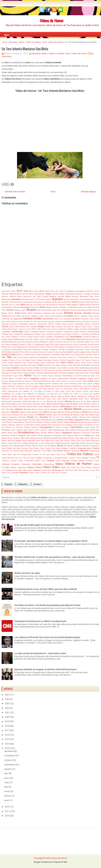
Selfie (15, 443)
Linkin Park (70, 391)
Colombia (83, 329)
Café (64, 316)
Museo (61, 409)
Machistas (6, 396)
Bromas (69, 313)
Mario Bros (51, 399)
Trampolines (47, 458)
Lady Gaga (42, 389)
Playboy (81, 422)
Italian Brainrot (44, 381)
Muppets (54, 409)
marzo (7, 791)
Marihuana (41, 399)
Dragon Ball (49, 344)
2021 (57, 291)
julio (6, 773)
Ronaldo (66, 438)
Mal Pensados (30, 396)
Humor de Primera (40, 376)
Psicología (65, 427)
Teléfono (67, 451)
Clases (15, 329)
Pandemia (68, 415)
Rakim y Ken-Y (34, 430)
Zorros (58, 473)
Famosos (34, 357)
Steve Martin (34, 448)
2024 (7, 699)
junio (7, 778)
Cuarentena (86, 334)
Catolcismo (59, 322)
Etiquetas (23, 484)
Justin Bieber (45, 386)
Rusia (24, 441)
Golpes (15, 368)
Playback (73, 422)
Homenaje (78, 373)
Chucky (83, 327)
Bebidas (50, 307)
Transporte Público (60, 458)
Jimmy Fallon (81, 381)
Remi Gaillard (32, 436)
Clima (28, 329)
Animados (6, 299)
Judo (84, 384)
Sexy (77, 443)
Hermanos (67, 370)
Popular (8, 484)
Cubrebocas (15, 337)
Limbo (62, 391)
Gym (3, 370)
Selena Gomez (7, 443)
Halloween (10, 370)
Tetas (9, 455)
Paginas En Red (60, 862)
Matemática (18, 401)
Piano (4, 422)
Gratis (59, 368)
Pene (30, 420)
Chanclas (33, 324)
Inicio (7, 35)
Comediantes (93, 329)
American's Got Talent (32, 297)
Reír (98, 433)
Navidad (15, 412)
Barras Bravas (14, 307)
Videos (59, 464)
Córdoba (5, 334)
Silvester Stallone (32, 446)
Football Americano (44, 360)
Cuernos (23, 337)
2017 (42, 291)
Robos (23, 438)
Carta (9, 322)
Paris (37, 417)
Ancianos (84, 296)
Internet (28, 381)
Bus (24, 316)
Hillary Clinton (94, 370)
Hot (98, 373)
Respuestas (57, 436)
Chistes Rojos (50, 327)
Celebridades (70, 321)
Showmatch (19, 446)
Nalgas (96, 409)
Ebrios (4, 347)
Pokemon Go (21, 425)
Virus (4, 470)
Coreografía (18, 334)
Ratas (67, 430)
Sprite (4, 448)
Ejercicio (11, 347)
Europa (38, 355)
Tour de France (29, 458)
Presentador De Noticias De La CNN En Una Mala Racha (40, 621)
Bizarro (10, 310)
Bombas (74, 310)
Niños (46, 412)
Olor (21, 415)
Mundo (34, 409)
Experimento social (68, 355)
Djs (75, 342)
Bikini (4, 310)
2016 (36, 291)
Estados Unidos (9, 354)
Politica (44, 425)
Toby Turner (61, 455)
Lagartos (51, 389)
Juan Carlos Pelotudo (68, 384)
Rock (28, 438)
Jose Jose (30, 384)
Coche (49, 329)
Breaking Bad (49, 313)
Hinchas (5, 373)
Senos (20, 443)
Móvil (4, 409)
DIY (71, 342)
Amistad (61, 297)
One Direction (29, 415)
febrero (8, 796)
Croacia (68, 334)
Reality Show (12, 433)
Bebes (43, 307)
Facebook (89, 355)
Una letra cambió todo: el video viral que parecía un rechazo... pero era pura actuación (55, 557)
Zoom (53, 473)
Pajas (55, 415)
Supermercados (85, 448)
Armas (88, 299)
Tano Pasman (26, 451)
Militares (88, 404)
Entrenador (95, 350)
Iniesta (97, 379)
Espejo (82, 352)
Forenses (56, 360)
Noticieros (77, 412)
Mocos (35, 407)
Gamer (89, 363)
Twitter (21, 461)
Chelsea (87, 324)
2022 (7, 708)
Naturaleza (6, 412)
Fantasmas (43, 357)
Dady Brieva (19, 339)
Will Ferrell (69, 470)
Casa (21, 322)
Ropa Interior (85, 438)
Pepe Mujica (37, 420)
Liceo (57, 391)
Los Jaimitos (17, 394)
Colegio (76, 329)
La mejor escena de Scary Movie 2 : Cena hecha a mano (40, 653)
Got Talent (44, 368)
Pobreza (96, 422)
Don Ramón (6, 344)
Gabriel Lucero (80, 363)
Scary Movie (86, 441)
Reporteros (48, 436)
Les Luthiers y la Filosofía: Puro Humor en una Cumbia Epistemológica (47, 637)
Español (76, 352)
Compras (42, 332)
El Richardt (6, 350)
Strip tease (56, 448)
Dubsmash (68, 344)
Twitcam (14, 461)
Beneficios (74, 307)
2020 (52, 291)
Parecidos (22, 417)
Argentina (57, 299)
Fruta (24, 363)
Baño (69, 305)
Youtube (15, 473)
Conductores (68, 332)
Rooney (72, 438)
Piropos (33, 422)
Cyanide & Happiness (91, 337)
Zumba (64, 473)
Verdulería (90, 461)
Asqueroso (48, 302)
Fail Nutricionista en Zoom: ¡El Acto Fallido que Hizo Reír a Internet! (46, 589)
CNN (39, 329)
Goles (9, 368)
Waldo (31, 470)
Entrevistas (7, 352)
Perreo (55, 420)
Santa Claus (76, 441)
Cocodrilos (62, 329)
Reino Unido (91, 433)
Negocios (23, 412)
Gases (17, 365)
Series (59, 443)
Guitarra (96, 368)
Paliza (60, 415)
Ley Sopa (47, 391)
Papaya (92, 415)
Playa (66, 422)
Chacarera (14, 324)
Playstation (88, 422)
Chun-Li (90, 327)
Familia (26, 357)
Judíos (79, 384)
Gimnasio (95, 365)
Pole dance (30, 425)
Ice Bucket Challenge (82, 376)
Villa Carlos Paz (73, 467)
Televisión (84, 451)
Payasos (96, 417)
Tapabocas (37, 451)
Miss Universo (20, 406)
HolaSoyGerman (50, 373)
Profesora (35, 427)
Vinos (83, 467)
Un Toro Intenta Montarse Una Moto (25, 49)
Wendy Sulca (47, 470)
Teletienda (75, 451)
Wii (63, 470)
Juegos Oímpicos (8, 386)
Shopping (5, 446)
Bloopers (32, 310)
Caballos (34, 316)
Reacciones (81, 430)
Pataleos (75, 417)
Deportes (71, 339)
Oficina (16, 415)
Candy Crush (58, 319)
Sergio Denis (51, 443)
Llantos (86, 391)
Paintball (49, 415)
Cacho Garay (50, 316)
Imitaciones (63, 378)
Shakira (83, 443)
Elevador (45, 350)
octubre (8, 760)
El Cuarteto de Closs (73, 347)
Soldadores (78, 446)
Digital (51, 342)
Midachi (50, 404)
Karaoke (54, 386)
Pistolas (47, 422)
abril (6, 787)
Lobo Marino (94, 391)
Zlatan (37, 473)
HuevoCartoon (7, 376)
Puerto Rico (95, 427)
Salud (48, 441)
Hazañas (37, 370)
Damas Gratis (39, 339)
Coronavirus (28, 334)
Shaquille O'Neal (93, 443)
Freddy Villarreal (14, 363)
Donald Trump (17, 344)
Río (83, 436)
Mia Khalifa (23, 404)
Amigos (53, 296)
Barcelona (96, 305)
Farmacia (53, 357)
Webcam (37, 470)
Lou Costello (64, 394)
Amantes (13, 297)
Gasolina (24, 365)
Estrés (33, 355)
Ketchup (76, 386)
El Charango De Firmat (35, 347)
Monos (75, 407)
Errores (27, 352)
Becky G (57, 307)
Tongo (4, 458)
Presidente (89, 425)
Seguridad (96, 441)
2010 (7, 816)
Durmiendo (83, 344)
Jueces (90, 384)
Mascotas (95, 399)
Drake (56, 344)
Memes (68, 401)
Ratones (73, 430)
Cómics (27, 332)
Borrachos (82, 310)
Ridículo (71, 436)
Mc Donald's (59, 401)
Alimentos (96, 294)
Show (11, 446)
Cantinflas (85, 319)
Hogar (33, 373)
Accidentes (80, 291)
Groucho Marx (74, 368)
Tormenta (14, 458)
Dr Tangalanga (38, 344)
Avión (88, 302)
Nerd (29, 412)
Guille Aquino (86, 368)
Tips (48, 455)
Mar (98, 396)
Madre (14, 396)
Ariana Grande (69, 299)
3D (66, 291)
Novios (85, 412)
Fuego (36, 363)
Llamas (79, 391)
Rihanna (78, 436)
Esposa (89, 352)
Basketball (25, 307)
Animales (13, 42)
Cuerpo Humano (33, 337)
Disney (67, 342)
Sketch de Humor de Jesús (27, 573)
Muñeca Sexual (44, 409)
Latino (76, 389)
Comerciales (17, 332)
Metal (4, 404)
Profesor (27, 427)
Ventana (74, 461)
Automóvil (68, 302)
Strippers (65, 448)
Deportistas (81, 339)
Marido (33, 399)
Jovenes (55, 384)
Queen (13, 430)
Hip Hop (13, 373)
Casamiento (42, 322)
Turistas (92, 458)
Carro (4, 322)
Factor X (96, 355)
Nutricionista (94, 412)
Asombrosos (28, 302)
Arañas (42, 299)
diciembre (9, 751)
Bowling (96, 310)
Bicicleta (96, 307)
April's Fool (34, 299)
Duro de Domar (94, 344)
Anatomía (75, 297)
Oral (36, 415)
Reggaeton (67, 433)
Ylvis (9, 473)
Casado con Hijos (30, 322)
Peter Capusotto (76, 420)
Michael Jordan (40, 404)
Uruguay (50, 460)
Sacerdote (31, 441)
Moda (41, 407)
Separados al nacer (38, 443)
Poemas (5, 425)
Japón (53, 381)
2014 (26, 291)
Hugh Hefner (18, 376)
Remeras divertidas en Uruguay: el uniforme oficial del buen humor (45, 669)
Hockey (27, 373)
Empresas (53, 350)
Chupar (96, 327)
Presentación (56, 425)
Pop (50, 425)
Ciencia (5, 329)
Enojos (87, 350)
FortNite (63, 360)
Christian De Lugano (72, 327)
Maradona (6, 399)
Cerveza (5, 324)
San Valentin (65, 441)
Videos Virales (51, 467)
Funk (57, 363)
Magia (20, 396)
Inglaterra (83, 378)
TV (98, 458)
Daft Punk (29, 339)
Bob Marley (42, 310)
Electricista (27, 350)
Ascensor (14, 302)
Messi (89, 401)
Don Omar (95, 342)
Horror (86, 373)
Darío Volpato (50, 339)
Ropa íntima (95, 438)
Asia (21, 302)
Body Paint (57, 310)
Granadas (52, 368)
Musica (68, 409)
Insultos (5, 381)
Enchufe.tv (62, 350)
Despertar (29, 342)
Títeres (53, 455)
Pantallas (76, 415)
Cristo (63, 334)
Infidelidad (73, 379)
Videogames (16, 464)
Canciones (48, 319)
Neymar (35, 412)
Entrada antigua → (90, 192)
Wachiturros (12, 470)
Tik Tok (42, 455)
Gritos (65, 368)
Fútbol (70, 363)
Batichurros (35, 307)
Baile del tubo (43, 305)
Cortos (37, 334)
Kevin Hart (83, 386)
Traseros (72, 458)
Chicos (11, 327)
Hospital (92, 373)
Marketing (73, 399)
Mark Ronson (63, 399)
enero (7, 800)
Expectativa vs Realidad (51, 355)
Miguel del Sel (66, 404)
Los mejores (28, 394)
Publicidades (76, 427)
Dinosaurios (59, 342)
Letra (40, 391)
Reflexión (51, 433)
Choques (60, 327)
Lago (57, 389)
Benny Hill (83, 307)
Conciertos (50, 332)
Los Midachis (40, 394)
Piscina (40, 422)
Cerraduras (86, 322)
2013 (19, 291)
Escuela (56, 352)
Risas (88, 435)
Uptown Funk (40, 461)
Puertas (86, 427)
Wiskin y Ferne (89, 470)
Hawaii (30, 370)
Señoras (26, 443)
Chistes (41, 326)
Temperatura (94, 451)
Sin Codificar (50, 446)
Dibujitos (44, 342)
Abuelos (71, 291)
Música (77, 409)
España (69, 352)
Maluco (54, 396)
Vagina (58, 461)
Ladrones (34, 389)
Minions (5, 407)
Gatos (41, 365)
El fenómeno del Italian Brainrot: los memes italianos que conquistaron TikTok (51, 541)
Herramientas (77, 370)
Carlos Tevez (94, 319)
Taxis (44, 451)
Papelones (14, 417)
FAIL (4, 357)
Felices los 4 (73, 357)
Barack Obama (79, 305)
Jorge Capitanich (19, 384)
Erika (22, 352)
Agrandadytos (40, 294)
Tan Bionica (14, 451)
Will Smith (78, 470)
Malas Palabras (43, 396)
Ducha (76, 344)
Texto (14, 455)
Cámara (96, 316)
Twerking (5, 461)
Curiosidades (76, 337)
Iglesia (11, 379)
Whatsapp (57, 470)
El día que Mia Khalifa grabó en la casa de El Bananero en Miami (44, 525)
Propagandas (46, 427)
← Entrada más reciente (14, 192)
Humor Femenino (55, 376)
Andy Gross (94, 297)
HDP (46, 370)
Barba (89, 305)
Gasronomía (33, 365)
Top (8, 458)
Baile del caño (32, 305)
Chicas (5, 326)
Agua (48, 294)
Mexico (15, 404)
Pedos (4, 420)
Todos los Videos (33, 42)
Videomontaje (49, 464)
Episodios (16, 352)
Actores (5, 294)
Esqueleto (96, 352)
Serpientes (66, 443)
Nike (41, 412)
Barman (5, 307)
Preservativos (79, 425)
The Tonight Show (24, 455)
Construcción (93, 332)
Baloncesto (54, 305)
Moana (29, 407)
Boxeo (4, 313)
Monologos (66, 406)
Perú (66, 420)
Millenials (96, 404)
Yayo (4, 473)
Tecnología (58, 451)
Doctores (87, 342)
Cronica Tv (76, 334)
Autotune (82, 302)
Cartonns (15, 322)
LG (53, 391)
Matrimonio (27, 401)
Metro (9, 404)
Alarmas (55, 294)
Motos (22, 42)
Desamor (96, 339)
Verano (81, 461)
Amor (68, 296)
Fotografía (70, 360)
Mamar (74, 396)
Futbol (63, 363)
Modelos (48, 406)
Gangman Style (8, 365)
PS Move (57, 427)
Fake (15, 357)
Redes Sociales (41, 433)
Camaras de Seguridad (12, 319)
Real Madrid (91, 430)
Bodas (49, 310)
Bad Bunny (95, 302)
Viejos (63, 467)
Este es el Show (23, 355)
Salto (43, 441)
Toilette (97, 455)
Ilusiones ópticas (22, 379)
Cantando (76, 319)
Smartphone (68, 446)
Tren (78, 458)
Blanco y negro (20, 310)
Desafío (89, 339)
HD (42, 370)
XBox (97, 470)
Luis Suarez (94, 394)
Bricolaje (60, 313)
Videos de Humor (52, 20)
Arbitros (48, 299)
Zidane (32, 473)
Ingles (91, 378)
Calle (91, 316)
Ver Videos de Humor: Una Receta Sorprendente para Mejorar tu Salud (47, 605)
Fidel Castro (95, 357)
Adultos (25, 294)
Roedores (33, 438)
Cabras (41, 316)
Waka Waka (23, 470)
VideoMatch (37, 464)
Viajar (97, 461)
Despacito (21, 342)
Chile (17, 327)
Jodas (90, 381)
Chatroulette (79, 324)
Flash (28, 360)
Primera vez (10, 427)
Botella (90, 310)
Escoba (50, 352)
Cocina (55, 329)
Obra (4, 415)
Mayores (50, 401)
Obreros (9, 415)
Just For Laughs (32, 386)
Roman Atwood (43, 438)
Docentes (80, 342)
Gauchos (48, 365)
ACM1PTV (90, 291)
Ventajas (66, 461)
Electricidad (17, 349)
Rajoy (25, 430)
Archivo (37, 484)
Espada (62, 352)
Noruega (53, 412)
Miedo (57, 404)
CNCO (34, 329)
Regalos (58, 433)
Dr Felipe (28, 344)
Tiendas (35, 455)
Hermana (52, 370)
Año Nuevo (25, 299)
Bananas (62, 305)
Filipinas (12, 360)
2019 (7, 721)
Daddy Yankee (7, 339)
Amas (20, 297)
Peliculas (18, 420)
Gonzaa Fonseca (26, 368)
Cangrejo (67, 319)
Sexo (73, 443)
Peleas (10, 420)
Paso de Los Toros (56, 417)
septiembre (10, 765)
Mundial (27, 409)
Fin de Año (21, 360)
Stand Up (11, 448)
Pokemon (12, 425)
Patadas (68, 417)
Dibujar (37, 342)
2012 (13, 291)
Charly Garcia (68, 324)
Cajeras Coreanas (81, 316)
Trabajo (39, 458)
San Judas (55, 441)
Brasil (18, 313)
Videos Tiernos (35, 467)
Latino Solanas (85, 389)
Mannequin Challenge (87, 396)
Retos (65, 436)
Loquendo (6, 394)
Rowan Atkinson (8, 441)
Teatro (49, 451)
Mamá (67, 396)
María (27, 399)
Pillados (21, 422)
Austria (60, 302)
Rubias (18, 441)
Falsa (20, 357)
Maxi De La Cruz (39, 401)
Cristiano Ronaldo (53, 334)
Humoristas (67, 376)
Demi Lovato (61, 339)
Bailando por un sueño (11, 305)
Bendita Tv (65, 307)
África (31, 294)
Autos (75, 302)
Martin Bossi (84, 399)
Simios (41, 446)
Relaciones (6, 436)
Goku (4, 368)
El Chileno (60, 347)
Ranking (57, 430)
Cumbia (49, 337)
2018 (47, 291)
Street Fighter (46, 448)
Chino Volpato (31, 327)
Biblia (90, 307)
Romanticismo (56, 438)
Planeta (53, 422)
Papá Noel (84, 415)
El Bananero (20, 347)
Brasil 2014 (27, 313)
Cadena (59, 316)
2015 (31, 291)
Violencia (96, 467)
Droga (61, 344)
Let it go (33, 391)
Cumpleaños (59, 337)
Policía (38, 425)
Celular (79, 322)
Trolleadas (84, 458)
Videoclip (6, 464)
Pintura (27, 422)
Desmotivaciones (9, 342)
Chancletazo (42, 324)
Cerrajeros (95, 322)
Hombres (70, 373)
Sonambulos (95, 446)
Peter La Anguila (92, 420)
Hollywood (62, 373)
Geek (58, 365)
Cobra (44, 329)
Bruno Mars (17, 316)
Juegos (96, 384)
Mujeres (19, 409)
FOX (82, 360)
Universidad (29, 461)
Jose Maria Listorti (43, 384)
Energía (71, 349)
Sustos (96, 448)
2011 (8, 291)
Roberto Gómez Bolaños (11, 438)
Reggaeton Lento (79, 433)
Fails (9, 357)
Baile (23, 305)
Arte (93, 299)
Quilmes (19, 430)
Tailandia (5, 451)
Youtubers (23, 473)
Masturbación (7, 401)
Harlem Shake (21, 370)
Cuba (7, 337)
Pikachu (9, 422)
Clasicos (22, 329)
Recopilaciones (26, 433)
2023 (7, 703)
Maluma (61, 396)
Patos (89, 417)
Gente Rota (72, 365)
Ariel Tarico (80, 299)
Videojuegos (26, 464)
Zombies (44, 473)
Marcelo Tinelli (17, 399)
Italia (36, 381)
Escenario (43, 352)
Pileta (15, 422)
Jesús (64, 381)
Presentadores (68, 425)
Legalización (13, 391)
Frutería (30, 363)
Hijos (85, 370)
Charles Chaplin (54, 324)
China (22, 327)
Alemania (70, 294)
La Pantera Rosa (23, 389)
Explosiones (80, 355)
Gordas (36, 368)
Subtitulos (73, 448)
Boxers (11, 313)
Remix (41, 436)
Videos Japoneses (19, 467)
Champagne (23, 324)
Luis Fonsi (84, 394)
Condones (59, 332)
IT (32, 381)
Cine (10, 329)
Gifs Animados (83, 365)
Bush (28, 316)
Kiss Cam (11, 389)
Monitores (56, 407)
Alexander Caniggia (83, 294)
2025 (62, 291)
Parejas (30, 417)
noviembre (9, 756)
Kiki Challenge (94, 386)
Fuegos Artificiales (47, 363)
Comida (34, 332)
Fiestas (5, 360)
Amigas (45, 297)
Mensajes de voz (79, 401)
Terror (4, 454)
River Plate (95, 436)
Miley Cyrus (78, 404)
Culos (42, 337)
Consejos (83, 332)
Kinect (4, 389)
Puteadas (6, 430)
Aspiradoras (38, 302)
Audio (55, 302)
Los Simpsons (52, 394)
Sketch (60, 446)
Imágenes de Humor (48, 379)
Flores (33, 360)
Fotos (78, 360)
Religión (22, 435)
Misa (11, 407)
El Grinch (85, 347)
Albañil (62, 294)
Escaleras (34, 352)
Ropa (77, 438)
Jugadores (20, 386)
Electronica (37, 350)
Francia (88, 360)
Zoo (49, 473)
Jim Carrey (71, 381)
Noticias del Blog (64, 412)
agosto (8, 769)
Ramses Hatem (47, 430)
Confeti (76, 332)
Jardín (58, 381)
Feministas (84, 357)
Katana (61, 386)
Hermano (59, 370)
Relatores (14, 436)
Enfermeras (79, 350)
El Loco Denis (94, 347)
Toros (45, 42)
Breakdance (38, 313)
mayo (7, 782)
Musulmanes (88, 409)
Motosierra (95, 407)
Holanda (39, 373)
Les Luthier (24, 391)
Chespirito (95, 324)
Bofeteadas (66, 310)
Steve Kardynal (22, 448)
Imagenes (34, 378)
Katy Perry (68, 386)
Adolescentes (15, 294)
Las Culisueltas (66, 389)
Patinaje (83, 417)
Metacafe (96, 401)
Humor (28, 376)
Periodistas (47, 420)
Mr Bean (10, 409)
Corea (11, 334)
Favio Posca (62, 357)
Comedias (6, 332)
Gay (53, 365)
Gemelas (64, 365)
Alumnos (5, 297)
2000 (4, 291)
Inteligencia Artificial (17, 381)
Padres (41, 415)
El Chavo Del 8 (50, 347)
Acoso (97, 291)
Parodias (44, 417)
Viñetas (89, 467)
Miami (31, 404)
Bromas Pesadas (83, 313)
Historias (20, 373)
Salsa (38, 441)
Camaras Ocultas (32, 319)
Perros (61, 420)
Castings (51, 322)
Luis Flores (74, 394)
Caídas (70, 316)
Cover (43, 334)
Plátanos (60, 422)
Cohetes (70, 329)
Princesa (20, 427)
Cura (67, 337)
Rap (63, 430)
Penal (25, 420)
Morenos (82, 407)
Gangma (96, 363)
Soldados (86, 446)
